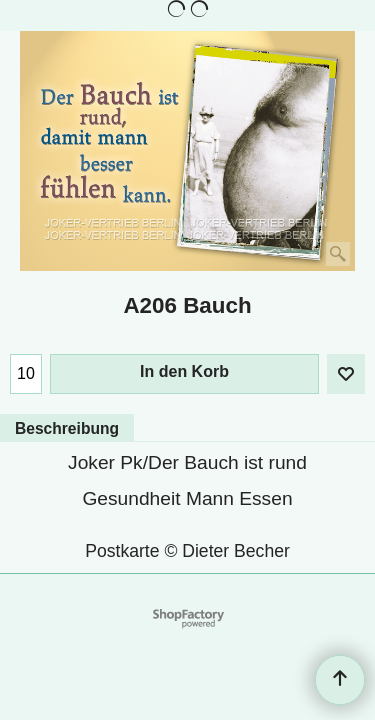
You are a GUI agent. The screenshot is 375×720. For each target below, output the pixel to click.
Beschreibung (67, 428)
